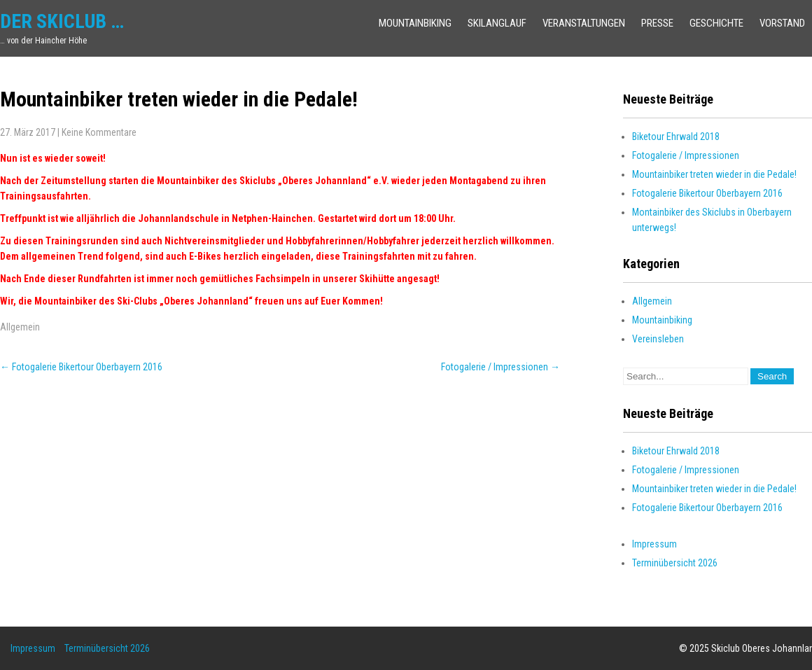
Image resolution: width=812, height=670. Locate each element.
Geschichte (716, 23)
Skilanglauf (497, 23)
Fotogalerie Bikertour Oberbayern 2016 (81, 367)
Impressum (654, 544)
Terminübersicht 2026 (675, 563)
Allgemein (20, 327)
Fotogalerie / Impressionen (500, 367)
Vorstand (782, 23)
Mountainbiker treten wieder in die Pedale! (714, 174)
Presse (657, 23)
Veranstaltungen (584, 23)
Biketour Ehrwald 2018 (676, 137)
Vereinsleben (658, 339)
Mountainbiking (415, 23)
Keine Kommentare (99, 132)
